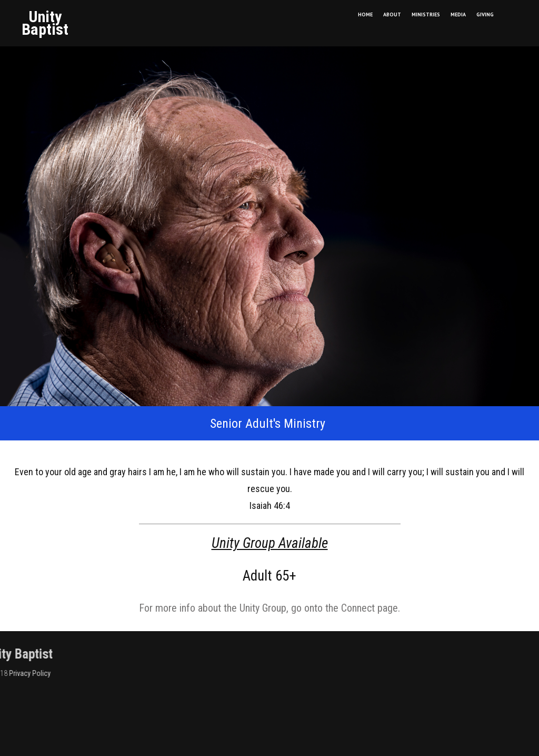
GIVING (485, 14)
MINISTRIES (426, 14)
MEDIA (458, 14)
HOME (365, 14)
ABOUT (392, 14)
